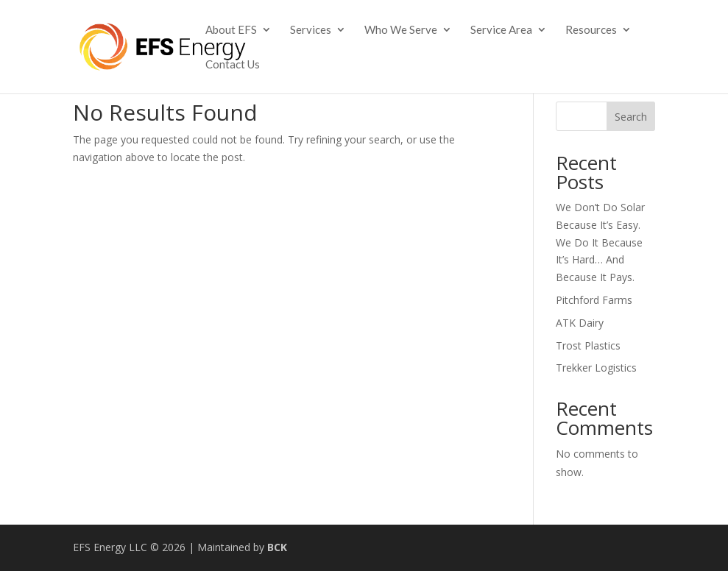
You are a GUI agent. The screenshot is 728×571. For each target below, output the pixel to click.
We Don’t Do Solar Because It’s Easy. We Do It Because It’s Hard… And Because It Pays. (600, 242)
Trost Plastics (588, 345)
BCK (277, 547)
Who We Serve (401, 30)
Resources (591, 30)
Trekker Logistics (596, 368)
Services (311, 30)
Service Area (501, 30)
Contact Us (233, 65)
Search (631, 117)
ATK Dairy (580, 323)
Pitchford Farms (594, 300)
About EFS (231, 30)
